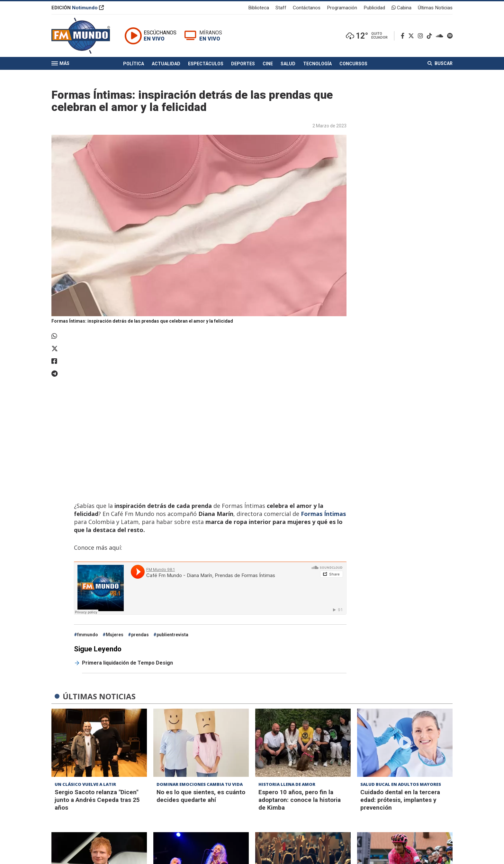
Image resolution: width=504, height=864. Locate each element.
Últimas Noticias (435, 8)
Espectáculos (206, 64)
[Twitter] (412, 36)
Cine (268, 64)
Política (134, 64)
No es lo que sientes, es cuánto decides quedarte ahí (201, 796)
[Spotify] (450, 36)
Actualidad (166, 64)
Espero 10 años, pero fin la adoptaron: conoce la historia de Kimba (300, 800)
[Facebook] (404, 36)
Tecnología (317, 64)
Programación (342, 8)
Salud (288, 64)
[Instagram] (422, 36)
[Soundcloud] (441, 36)
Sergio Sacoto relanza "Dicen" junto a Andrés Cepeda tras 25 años (97, 800)
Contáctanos (307, 8)
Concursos (353, 64)
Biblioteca (259, 8)
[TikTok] (431, 36)
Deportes (243, 64)
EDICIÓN (78, 8)
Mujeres (115, 635)
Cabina (401, 8)
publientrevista (172, 635)
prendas (140, 635)
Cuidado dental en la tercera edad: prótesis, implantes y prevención (400, 800)
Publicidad (374, 8)
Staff (281, 8)
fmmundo (88, 635)
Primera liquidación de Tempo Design (127, 663)
